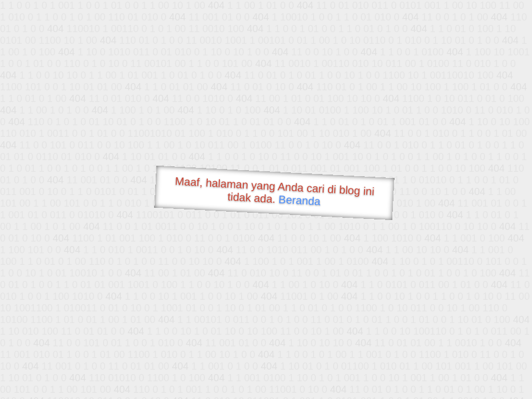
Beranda (300, 200)
